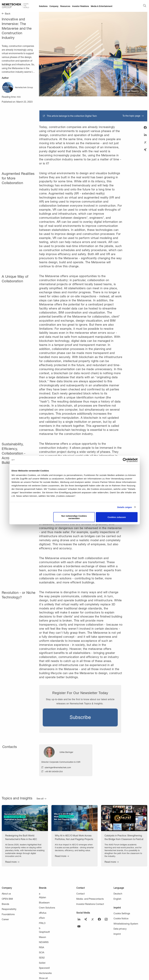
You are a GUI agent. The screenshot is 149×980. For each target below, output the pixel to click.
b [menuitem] (40, 928)
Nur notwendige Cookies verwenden (74, 517)
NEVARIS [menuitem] (44, 942)
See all (40, 798)
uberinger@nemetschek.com (58, 767)
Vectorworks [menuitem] (45, 973)
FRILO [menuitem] (42, 923)
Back (8, 14)
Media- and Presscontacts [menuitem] (90, 899)
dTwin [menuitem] (42, 918)
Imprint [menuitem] (117, 908)
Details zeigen (125, 507)
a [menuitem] (40, 894)
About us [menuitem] (6, 894)
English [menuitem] (117, 899)
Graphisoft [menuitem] (44, 932)
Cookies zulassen (117, 517)
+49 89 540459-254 (54, 771)
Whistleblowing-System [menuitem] (126, 924)
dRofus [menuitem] (43, 913)
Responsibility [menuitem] (9, 909)
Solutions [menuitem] (43, 6)
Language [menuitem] (119, 888)
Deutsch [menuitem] (118, 894)
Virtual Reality (131, 91)
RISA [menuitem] (41, 947)
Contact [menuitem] (81, 888)
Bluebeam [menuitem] (44, 902)
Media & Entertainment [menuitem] (102, 6)
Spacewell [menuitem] (44, 968)
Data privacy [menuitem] (120, 929)
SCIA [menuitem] (42, 952)
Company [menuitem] (54, 6)
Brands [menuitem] (5, 904)
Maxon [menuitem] (42, 937)
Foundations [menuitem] (8, 914)
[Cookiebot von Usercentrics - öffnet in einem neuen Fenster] (125, 460)
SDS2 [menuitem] (42, 958)
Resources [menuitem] (65, 6)
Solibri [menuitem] (42, 963)
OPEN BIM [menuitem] (7, 899)
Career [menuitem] (5, 919)
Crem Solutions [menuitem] (47, 908)
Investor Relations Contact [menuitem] (90, 904)
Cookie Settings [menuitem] (122, 913)
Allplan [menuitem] (42, 897)
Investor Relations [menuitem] (81, 6)
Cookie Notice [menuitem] (121, 918)
